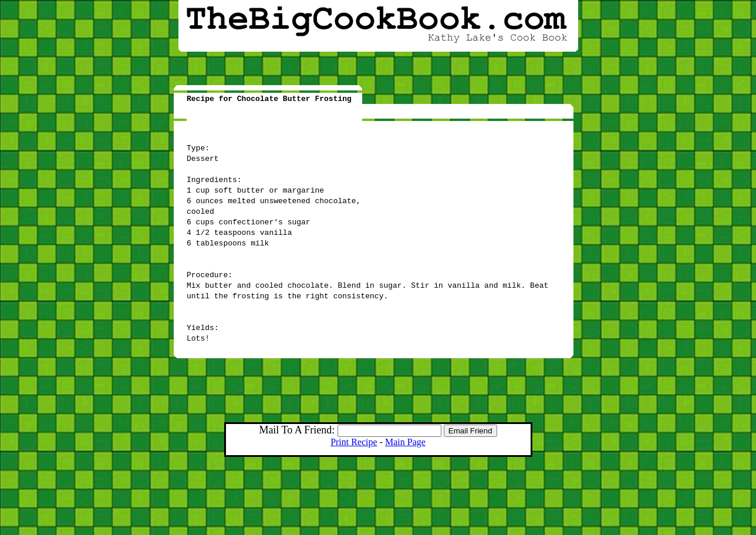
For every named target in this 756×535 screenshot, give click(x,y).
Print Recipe (354, 442)
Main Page (405, 442)
